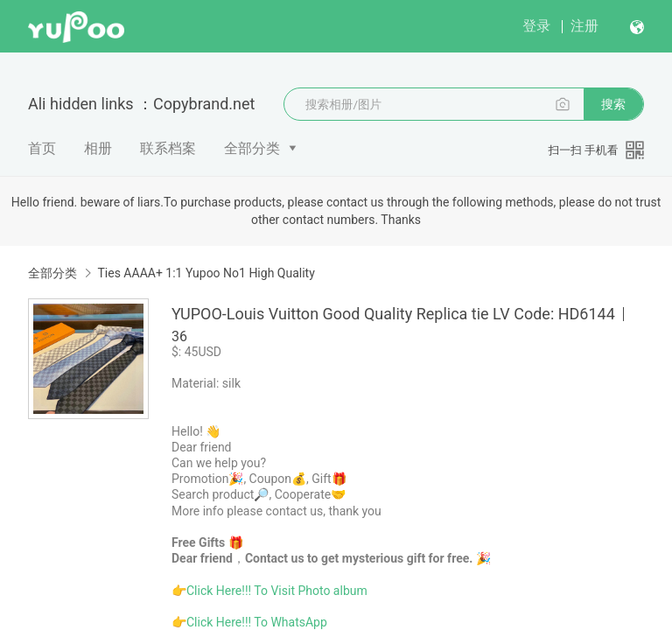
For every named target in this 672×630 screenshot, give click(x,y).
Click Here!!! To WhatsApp (257, 622)
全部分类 (252, 148)
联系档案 (168, 148)
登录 (536, 26)
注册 (584, 26)
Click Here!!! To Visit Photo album (277, 591)
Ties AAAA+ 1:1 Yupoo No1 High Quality (206, 273)
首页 (42, 148)
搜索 (613, 104)
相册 (98, 148)
